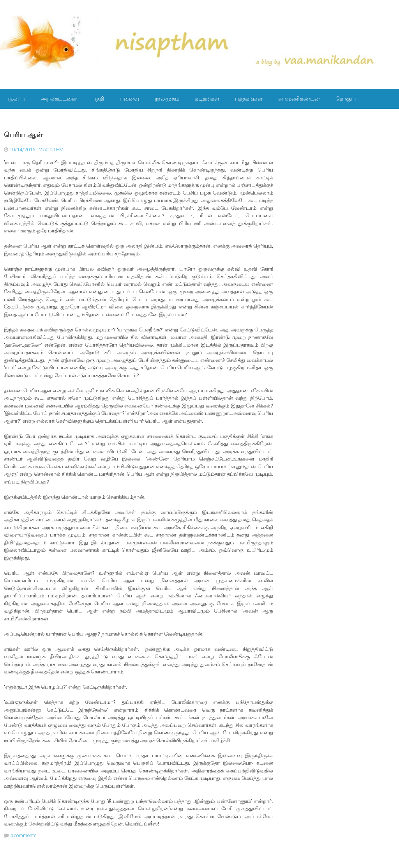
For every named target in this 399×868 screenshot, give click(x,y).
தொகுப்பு (347, 99)
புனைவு (129, 99)
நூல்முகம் (167, 99)
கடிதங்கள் (207, 99)
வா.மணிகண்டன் (299, 99)
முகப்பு (17, 99)
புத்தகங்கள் (249, 99)
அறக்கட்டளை (59, 99)
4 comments (23, 835)
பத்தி (98, 99)
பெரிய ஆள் (23, 135)
